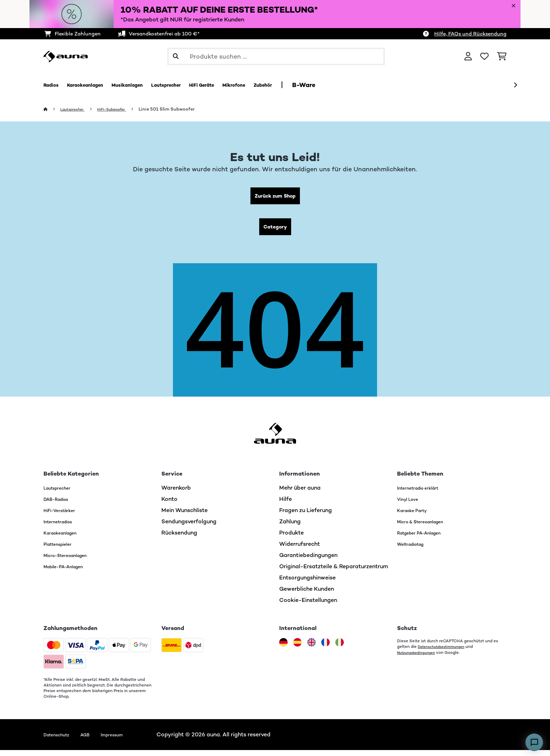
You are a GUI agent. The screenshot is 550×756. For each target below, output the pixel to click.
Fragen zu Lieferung (306, 516)
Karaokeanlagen (65, 539)
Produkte (291, 539)
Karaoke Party (416, 516)
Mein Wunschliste (185, 516)
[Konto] (468, 57)
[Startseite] (52, 109)
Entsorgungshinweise (307, 583)
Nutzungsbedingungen (419, 658)
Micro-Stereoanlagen (72, 561)
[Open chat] (534, 742)
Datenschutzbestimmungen (445, 652)
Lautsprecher (76, 109)
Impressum (127, 740)
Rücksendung (179, 539)
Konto (169, 505)
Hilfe (286, 505)
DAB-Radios (60, 505)
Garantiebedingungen (308, 561)
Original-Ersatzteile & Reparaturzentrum (334, 572)
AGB (95, 740)
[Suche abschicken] (176, 57)
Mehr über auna (300, 494)
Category (275, 231)
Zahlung (290, 527)
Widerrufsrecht (300, 550)
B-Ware (369, 85)
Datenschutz (61, 740)
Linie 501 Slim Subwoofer (181, 109)
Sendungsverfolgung (189, 527)
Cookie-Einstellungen (308, 606)
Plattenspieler (62, 550)
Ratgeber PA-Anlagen (426, 539)
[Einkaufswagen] (502, 57)
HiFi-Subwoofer (122, 109)
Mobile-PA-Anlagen (70, 572)
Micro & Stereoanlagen (428, 527)
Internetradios (62, 527)
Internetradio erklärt (424, 494)
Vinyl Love (411, 505)
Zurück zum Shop (275, 197)
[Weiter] (515, 85)
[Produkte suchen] (276, 57)
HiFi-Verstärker (64, 516)
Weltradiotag (415, 550)
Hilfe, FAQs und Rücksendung (470, 34)
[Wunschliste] (484, 57)
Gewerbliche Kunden (307, 595)
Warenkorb (176, 494)
